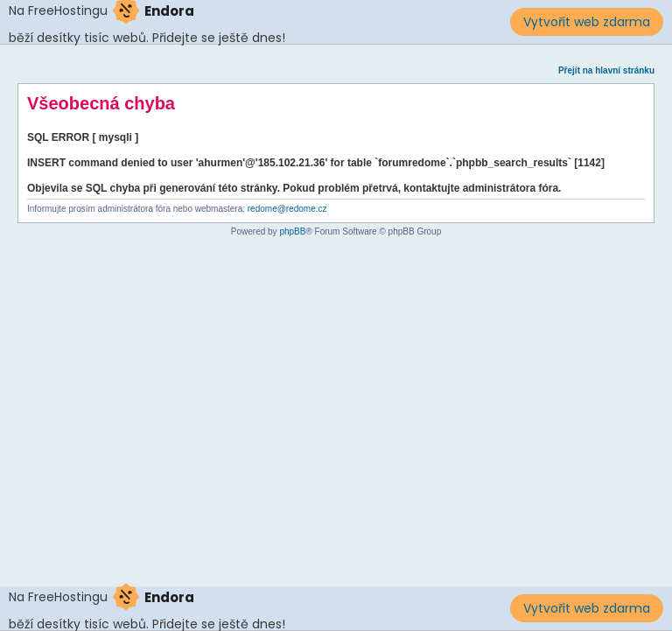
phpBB (292, 231)
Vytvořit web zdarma (587, 22)
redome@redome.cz (287, 209)
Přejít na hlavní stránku (606, 70)
